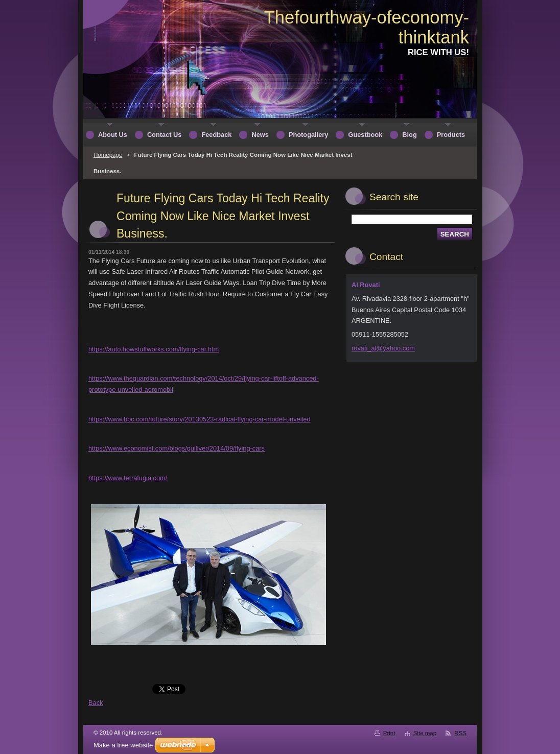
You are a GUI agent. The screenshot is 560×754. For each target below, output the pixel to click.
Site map (425, 733)
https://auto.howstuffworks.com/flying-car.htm (154, 349)
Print (389, 733)
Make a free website (123, 745)
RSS (460, 733)
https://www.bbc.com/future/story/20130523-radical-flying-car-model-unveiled (200, 419)
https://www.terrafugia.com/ (128, 478)
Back (96, 703)
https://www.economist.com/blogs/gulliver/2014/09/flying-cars (177, 448)
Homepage (108, 155)
